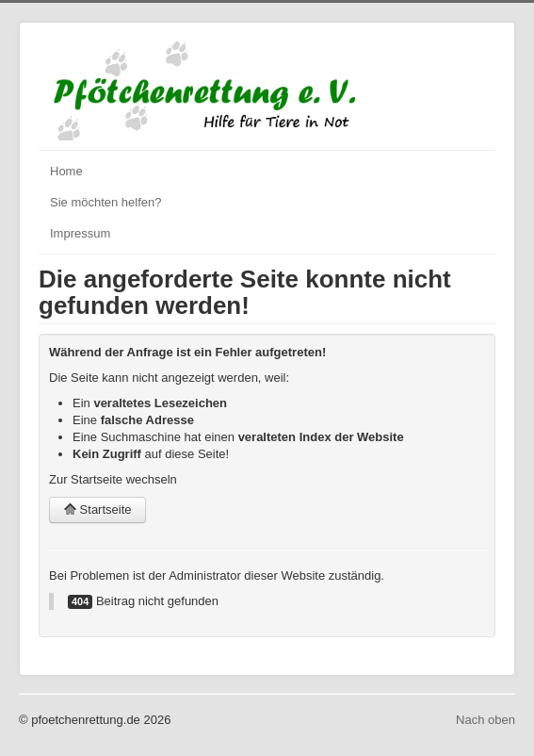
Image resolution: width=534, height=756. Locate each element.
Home (66, 171)
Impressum (80, 233)
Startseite (97, 509)
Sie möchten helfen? (106, 202)
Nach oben (485, 720)
